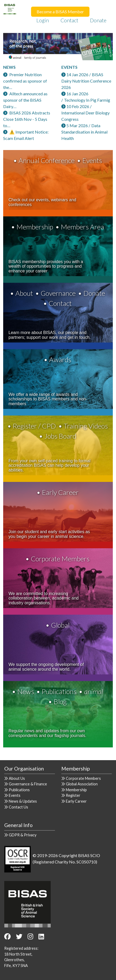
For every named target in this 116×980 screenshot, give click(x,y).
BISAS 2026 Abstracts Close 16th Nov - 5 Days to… (27, 119)
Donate (98, 20)
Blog (60, 701)
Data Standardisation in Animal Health (84, 132)
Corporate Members (60, 559)
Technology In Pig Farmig (87, 100)
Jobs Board (60, 436)
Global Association (82, 784)
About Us (17, 778)
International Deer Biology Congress (85, 116)
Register (73, 795)
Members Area (82, 227)
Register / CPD (34, 426)
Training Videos (86, 426)
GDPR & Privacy (23, 835)
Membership (35, 227)
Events (92, 160)
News (26, 691)
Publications (59, 691)
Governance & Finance (28, 784)
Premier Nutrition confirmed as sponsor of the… (25, 81)
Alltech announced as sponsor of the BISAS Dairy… (25, 100)
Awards (60, 360)
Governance (58, 293)
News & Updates (23, 801)
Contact (69, 20)
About (24, 293)
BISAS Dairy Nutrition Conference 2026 (86, 81)
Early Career (60, 492)
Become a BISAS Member (60, 12)
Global (60, 625)
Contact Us (18, 807)
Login (43, 20)
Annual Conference (47, 160)
